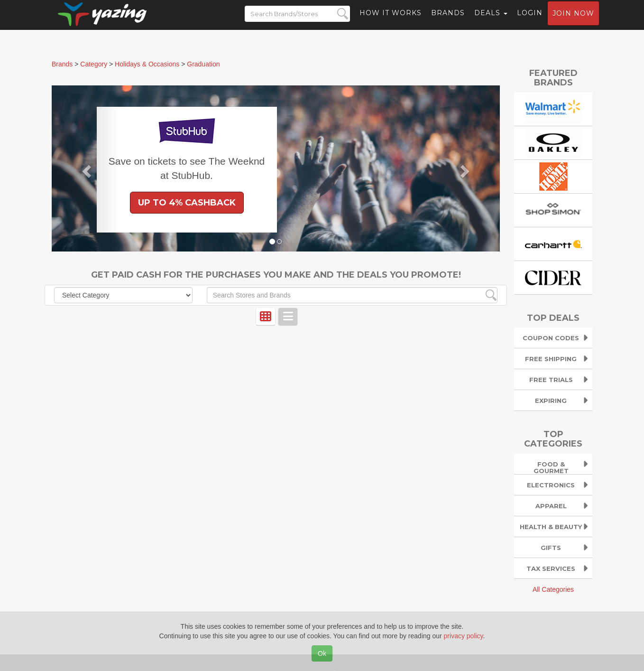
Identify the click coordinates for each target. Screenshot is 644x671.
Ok (322, 653)
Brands (448, 21)
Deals (491, 21)
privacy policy (464, 636)
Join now (573, 22)
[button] (85, 168)
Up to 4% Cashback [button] (187, 203)
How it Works (391, 21)
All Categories (553, 589)
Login (530, 21)
